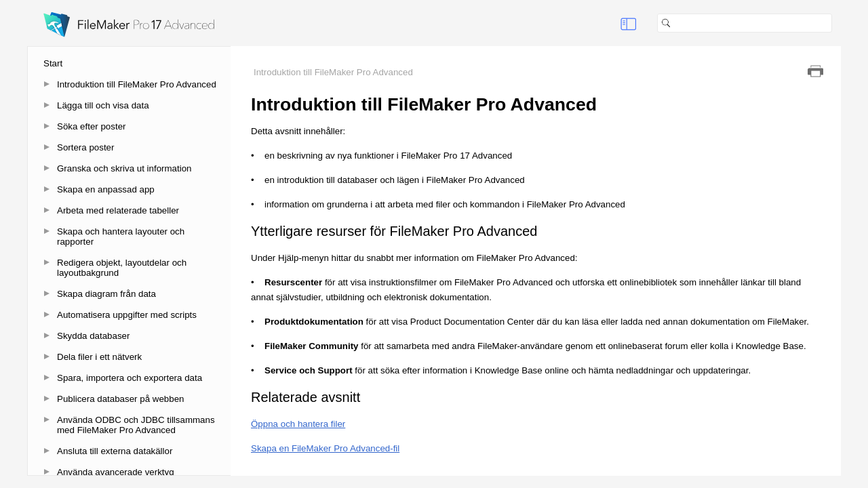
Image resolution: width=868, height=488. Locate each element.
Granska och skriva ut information (124, 168)
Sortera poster (85, 147)
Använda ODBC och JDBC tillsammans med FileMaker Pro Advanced (136, 425)
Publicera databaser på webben (120, 399)
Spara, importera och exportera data (130, 378)
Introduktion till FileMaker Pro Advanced (137, 84)
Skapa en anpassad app (106, 189)
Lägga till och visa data (103, 105)
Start (53, 63)
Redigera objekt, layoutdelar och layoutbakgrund (122, 268)
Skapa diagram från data (106, 294)
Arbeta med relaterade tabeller (118, 210)
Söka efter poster (92, 126)
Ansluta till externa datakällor (115, 451)
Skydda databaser (93, 336)
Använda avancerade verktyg (116, 472)
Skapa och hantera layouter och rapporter (121, 237)
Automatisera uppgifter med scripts (127, 315)
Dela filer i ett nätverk (99, 357)
